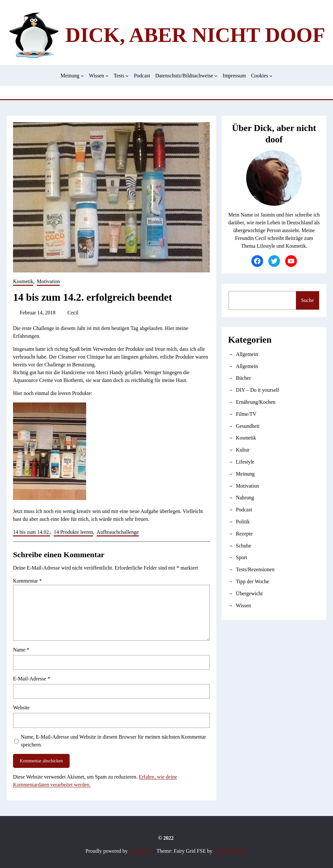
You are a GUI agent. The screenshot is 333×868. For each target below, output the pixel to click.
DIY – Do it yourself (257, 390)
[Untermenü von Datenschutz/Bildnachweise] (216, 76)
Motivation (48, 281)
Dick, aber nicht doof (195, 35)
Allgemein (247, 354)
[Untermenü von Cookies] (271, 76)
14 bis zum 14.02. (32, 532)
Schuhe (243, 546)
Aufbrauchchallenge (118, 532)
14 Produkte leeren (73, 532)
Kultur (243, 450)
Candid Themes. (231, 851)
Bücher (243, 378)
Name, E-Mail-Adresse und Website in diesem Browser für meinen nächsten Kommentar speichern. (113, 741)
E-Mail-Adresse (32, 679)
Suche (307, 300)
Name (21, 650)
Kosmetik (23, 281)
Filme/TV (246, 414)
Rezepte (244, 534)
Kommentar (27, 581)
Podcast (244, 510)
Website (21, 708)
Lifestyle (245, 462)
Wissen (243, 605)
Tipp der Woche (252, 581)
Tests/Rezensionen (255, 569)
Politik (243, 522)
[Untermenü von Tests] (127, 76)
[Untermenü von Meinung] (82, 76)
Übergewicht (249, 593)
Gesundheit (248, 426)
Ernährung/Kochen (256, 402)
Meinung (245, 474)
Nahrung (245, 498)
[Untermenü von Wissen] (107, 76)
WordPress (140, 851)
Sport (241, 557)
